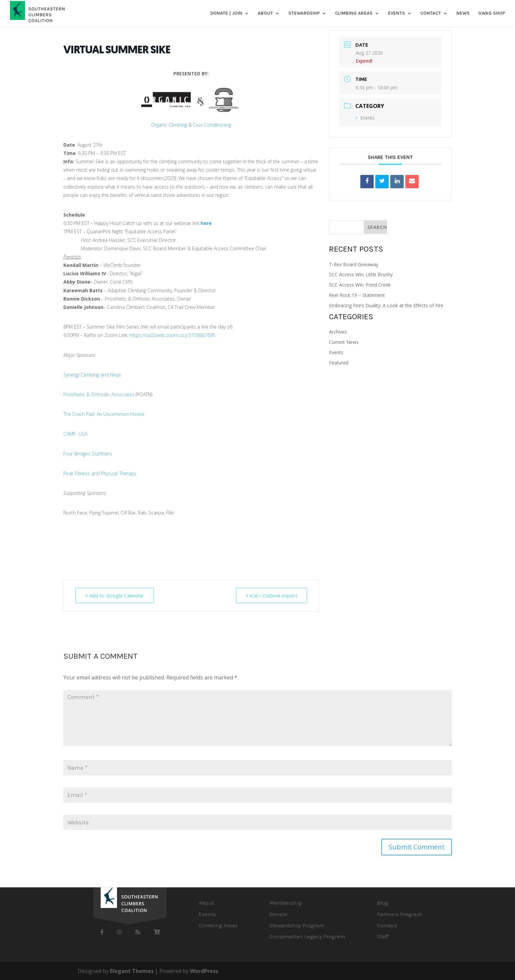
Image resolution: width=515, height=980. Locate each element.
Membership (286, 903)
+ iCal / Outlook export (271, 595)
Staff (383, 937)
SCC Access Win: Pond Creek (360, 285)
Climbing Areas (354, 13)
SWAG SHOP (492, 13)
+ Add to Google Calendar (114, 595)
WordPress (204, 971)
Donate (278, 914)
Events (396, 13)
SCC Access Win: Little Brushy (361, 274)
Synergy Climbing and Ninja (92, 375)
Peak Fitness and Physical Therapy (100, 473)
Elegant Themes (132, 971)
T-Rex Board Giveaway (354, 264)
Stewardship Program (297, 926)
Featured (339, 363)
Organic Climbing (169, 125)
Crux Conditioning (212, 125)
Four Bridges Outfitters (88, 454)
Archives (338, 332)
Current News (344, 342)
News (463, 13)
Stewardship (304, 13)
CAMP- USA (75, 434)
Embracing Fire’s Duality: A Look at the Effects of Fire (386, 305)
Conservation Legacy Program (307, 937)
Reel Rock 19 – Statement (357, 295)
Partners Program (399, 914)
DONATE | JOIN (226, 13)
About (265, 13)
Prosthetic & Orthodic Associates (99, 394)
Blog (383, 903)
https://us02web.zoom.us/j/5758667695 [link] (172, 335)
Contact (431, 13)
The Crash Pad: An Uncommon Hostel (104, 414)
